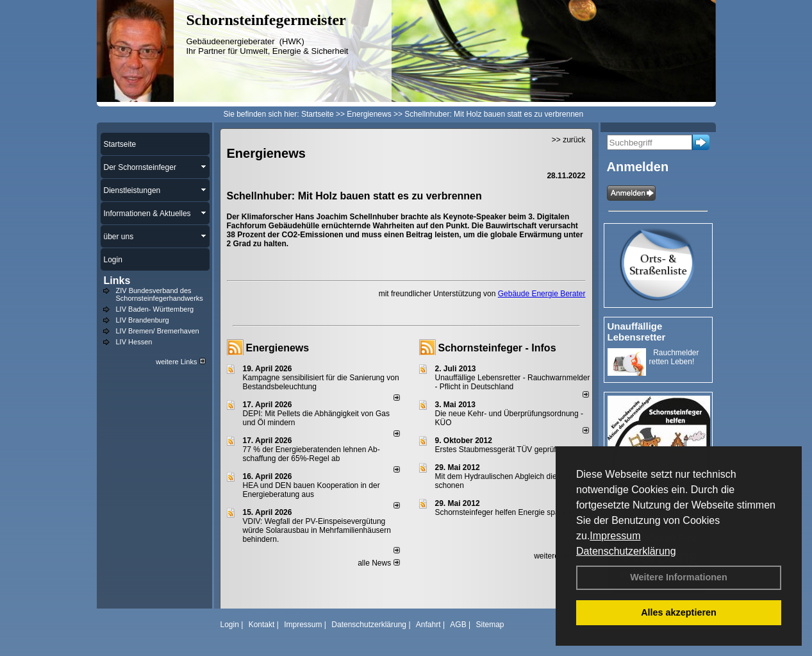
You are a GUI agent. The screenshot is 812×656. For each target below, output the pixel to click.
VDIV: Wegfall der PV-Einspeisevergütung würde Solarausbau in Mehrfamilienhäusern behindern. (317, 530)
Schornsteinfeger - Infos (497, 348)
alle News (378, 563)
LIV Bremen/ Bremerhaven (158, 331)
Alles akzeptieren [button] (679, 612)
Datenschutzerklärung (626, 551)
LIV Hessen (134, 342)
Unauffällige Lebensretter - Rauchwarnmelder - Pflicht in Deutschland (513, 382)
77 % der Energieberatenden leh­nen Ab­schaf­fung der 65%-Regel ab (311, 454)
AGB (458, 625)
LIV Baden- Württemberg (155, 309)
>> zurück (569, 140)
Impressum (615, 536)
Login (230, 625)
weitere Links (180, 362)
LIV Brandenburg (143, 320)
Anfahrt (428, 625)
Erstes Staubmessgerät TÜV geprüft (497, 450)
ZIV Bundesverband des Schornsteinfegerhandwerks (160, 294)
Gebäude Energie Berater (542, 294)
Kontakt (262, 625)
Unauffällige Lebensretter (637, 332)
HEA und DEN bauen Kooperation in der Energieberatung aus (311, 490)
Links (117, 281)
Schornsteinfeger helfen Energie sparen (503, 512)
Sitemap (490, 625)
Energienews (278, 348)
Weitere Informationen (679, 577)
